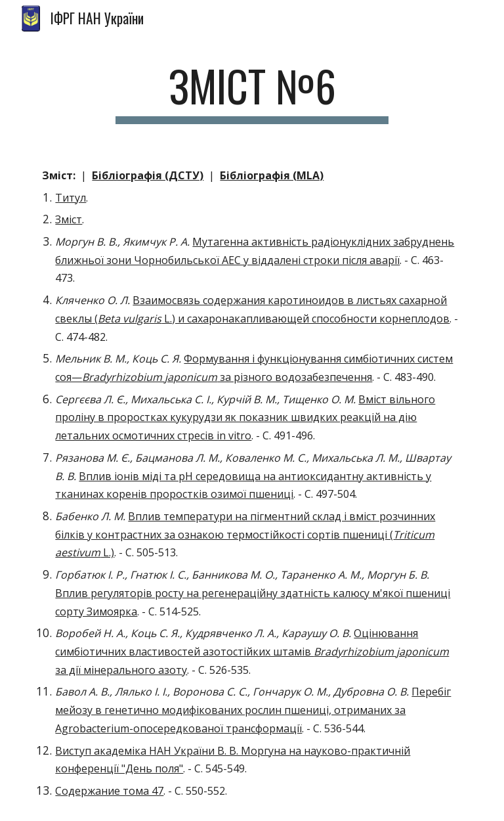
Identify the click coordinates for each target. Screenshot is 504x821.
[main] (252, 92)
